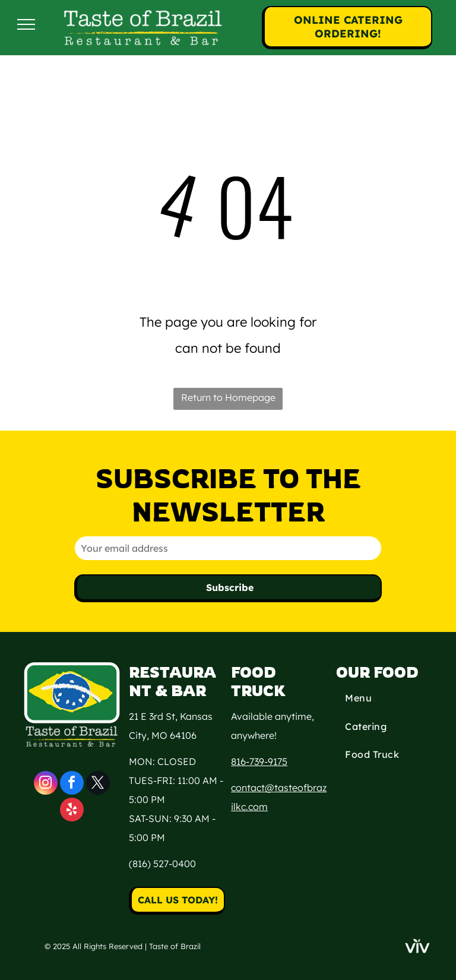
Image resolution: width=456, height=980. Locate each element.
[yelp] (72, 811)
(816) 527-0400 (162, 864)
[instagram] (46, 784)
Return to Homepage (228, 397)
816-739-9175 (259, 761)
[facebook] (72, 784)
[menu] (26, 24)
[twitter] (98, 784)
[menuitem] (384, 699)
